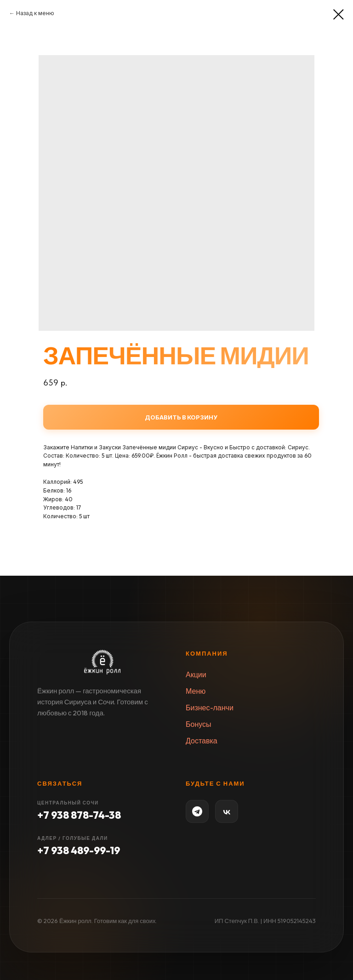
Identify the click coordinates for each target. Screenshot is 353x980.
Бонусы (199, 724)
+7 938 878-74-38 (79, 815)
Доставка (202, 741)
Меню (196, 691)
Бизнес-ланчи (210, 708)
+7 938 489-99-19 (79, 850)
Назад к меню (35, 13)
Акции (196, 674)
